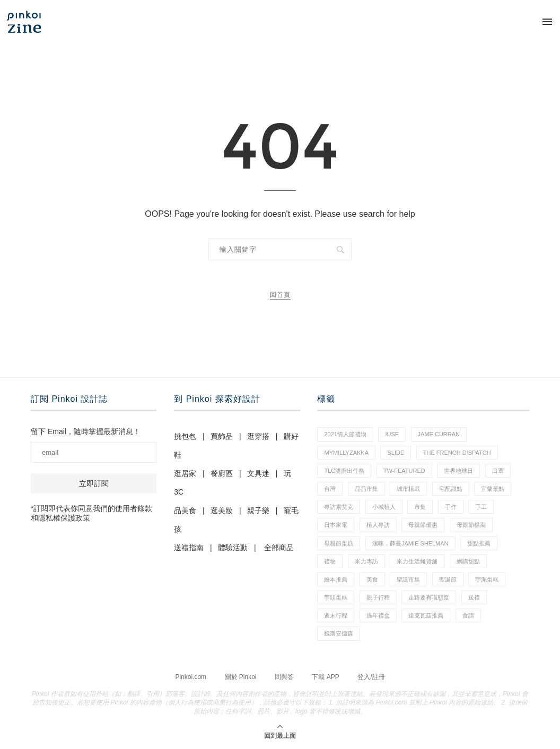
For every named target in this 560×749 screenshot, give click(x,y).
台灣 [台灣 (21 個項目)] (330, 489)
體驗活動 (233, 548)
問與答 (284, 677)
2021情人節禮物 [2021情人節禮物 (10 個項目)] (345, 434)
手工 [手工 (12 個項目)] (481, 507)
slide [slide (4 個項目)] (396, 453)
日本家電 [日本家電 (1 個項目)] (336, 525)
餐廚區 (222, 473)
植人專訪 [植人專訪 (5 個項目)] (378, 525)
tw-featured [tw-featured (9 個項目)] (404, 471)
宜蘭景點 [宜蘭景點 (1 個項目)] (493, 489)
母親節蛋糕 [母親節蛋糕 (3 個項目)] (339, 543)
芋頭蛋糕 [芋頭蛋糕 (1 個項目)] (336, 597)
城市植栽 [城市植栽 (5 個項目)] (408, 489)
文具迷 (258, 473)
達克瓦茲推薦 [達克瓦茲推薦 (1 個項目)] (426, 615)
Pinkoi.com (191, 677)
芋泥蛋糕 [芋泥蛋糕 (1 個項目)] (487, 579)
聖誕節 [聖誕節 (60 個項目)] (448, 579)
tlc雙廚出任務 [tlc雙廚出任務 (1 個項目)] (344, 471)
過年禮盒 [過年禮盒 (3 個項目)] (378, 615)
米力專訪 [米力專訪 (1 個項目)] (366, 561)
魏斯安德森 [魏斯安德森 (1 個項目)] (339, 633)
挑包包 (185, 436)
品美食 (185, 510)
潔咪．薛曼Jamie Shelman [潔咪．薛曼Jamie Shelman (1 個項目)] (410, 543)
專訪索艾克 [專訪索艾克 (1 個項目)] (339, 507)
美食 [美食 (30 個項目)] (372, 579)
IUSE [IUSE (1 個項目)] (392, 434)
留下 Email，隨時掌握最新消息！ (86, 431)
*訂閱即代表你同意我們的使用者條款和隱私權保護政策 (91, 513)
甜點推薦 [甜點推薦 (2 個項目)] (479, 543)
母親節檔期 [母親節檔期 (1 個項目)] (471, 525)
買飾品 (222, 436)
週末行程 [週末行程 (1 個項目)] (336, 615)
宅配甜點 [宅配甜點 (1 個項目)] (451, 489)
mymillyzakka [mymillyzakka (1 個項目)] (346, 453)
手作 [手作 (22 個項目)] (451, 507)
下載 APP (325, 677)
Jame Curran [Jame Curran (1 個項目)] (439, 434)
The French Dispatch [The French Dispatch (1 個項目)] (457, 453)
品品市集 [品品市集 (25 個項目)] (366, 489)
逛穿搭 (258, 436)
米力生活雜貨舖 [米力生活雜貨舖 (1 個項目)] (417, 561)
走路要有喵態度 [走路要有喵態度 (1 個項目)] (429, 597)
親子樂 (258, 510)
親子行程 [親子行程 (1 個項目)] (378, 597)
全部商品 (279, 548)
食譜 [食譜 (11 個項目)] (468, 615)
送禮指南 (189, 548)
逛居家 (185, 473)
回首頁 (280, 295)
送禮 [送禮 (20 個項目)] (474, 597)
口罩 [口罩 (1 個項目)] (498, 471)
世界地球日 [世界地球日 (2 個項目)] (458, 471)
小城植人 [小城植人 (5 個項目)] (384, 507)
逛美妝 (222, 510)
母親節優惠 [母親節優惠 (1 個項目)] (423, 525)
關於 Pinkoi (241, 677)
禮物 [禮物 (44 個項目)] (330, 561)
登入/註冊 (371, 677)
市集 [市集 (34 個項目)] (420, 507)
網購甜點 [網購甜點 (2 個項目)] (468, 561)
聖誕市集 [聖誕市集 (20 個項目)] (408, 579)
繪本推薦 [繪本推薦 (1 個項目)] (336, 579)
